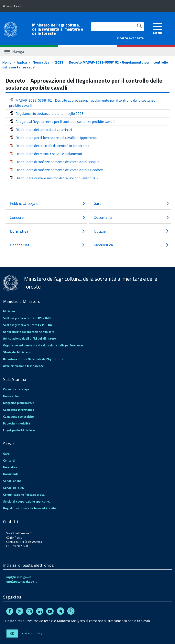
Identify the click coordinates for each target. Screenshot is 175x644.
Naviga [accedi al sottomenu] (14, 51)
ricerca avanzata (131, 38)
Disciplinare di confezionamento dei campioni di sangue (55, 162)
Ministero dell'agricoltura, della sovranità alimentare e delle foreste (58, 29)
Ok (12, 634)
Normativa (41, 62)
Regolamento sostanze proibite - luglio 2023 (47, 113)
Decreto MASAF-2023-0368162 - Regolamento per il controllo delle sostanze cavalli (85, 65)
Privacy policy (32, 633)
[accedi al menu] (158, 29)
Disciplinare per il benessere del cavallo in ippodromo (53, 138)
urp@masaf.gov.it (19, 577)
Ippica (22, 62)
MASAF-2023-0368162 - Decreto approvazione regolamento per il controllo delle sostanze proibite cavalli (82, 103)
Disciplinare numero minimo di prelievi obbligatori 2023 (55, 178)
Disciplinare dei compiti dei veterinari (41, 130)
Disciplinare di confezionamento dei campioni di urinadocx (56, 170)
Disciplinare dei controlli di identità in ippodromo (50, 146)
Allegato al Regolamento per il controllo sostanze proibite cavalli (62, 122)
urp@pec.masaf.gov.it (22, 582)
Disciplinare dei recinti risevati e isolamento (46, 154)
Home (7, 62)
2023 (59, 62)
